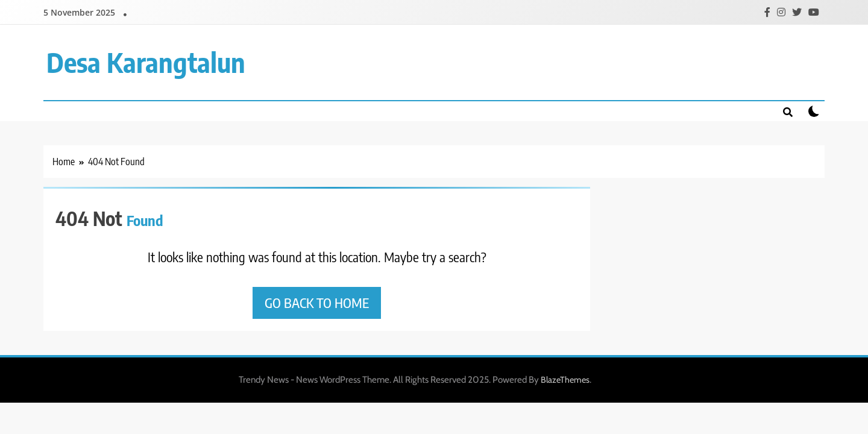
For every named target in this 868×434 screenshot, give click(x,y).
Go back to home (317, 303)
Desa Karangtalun (146, 62)
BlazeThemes (565, 380)
